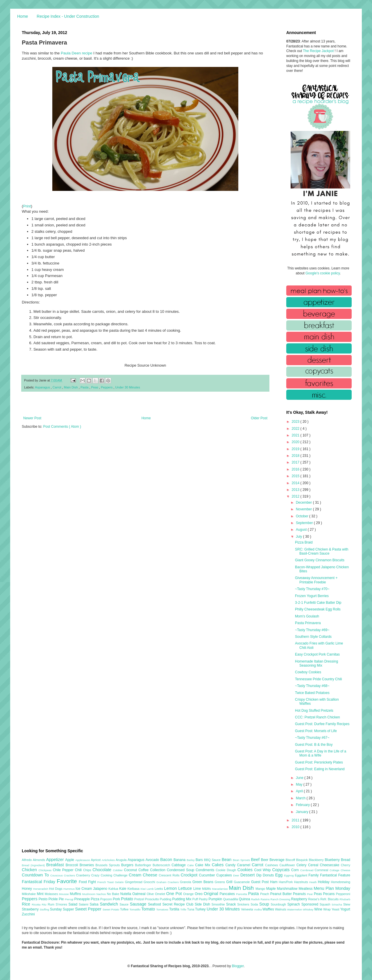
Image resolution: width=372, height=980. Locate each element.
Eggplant (302, 875)
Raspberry (300, 899)
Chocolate (103, 870)
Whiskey (308, 909)
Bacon (167, 860)
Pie (62, 899)
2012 (296, 496)
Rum (52, 904)
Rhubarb (345, 899)
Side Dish (203, 904)
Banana (180, 860)
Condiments (206, 870)
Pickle (54, 899)
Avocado (153, 860)
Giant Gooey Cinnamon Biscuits (320, 560)
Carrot (57, 387)
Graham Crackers (168, 882)
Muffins (76, 894)
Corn (296, 870)
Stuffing (45, 909)
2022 (296, 429)
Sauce (125, 904)
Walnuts (281, 909)
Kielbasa (134, 889)
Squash (326, 904)
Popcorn (107, 899)
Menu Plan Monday (332, 888)
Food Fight (88, 882)
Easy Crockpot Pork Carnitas (317, 654)
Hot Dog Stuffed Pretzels (314, 711)
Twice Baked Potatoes (312, 693)
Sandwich (110, 904)
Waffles (269, 909)
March (301, 798)
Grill (230, 882)
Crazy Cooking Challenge (110, 875)
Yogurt (345, 909)
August (302, 530)
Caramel (244, 865)
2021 (296, 435)
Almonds (40, 860)
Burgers (128, 865)
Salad (74, 904)
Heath (314, 882)
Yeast (336, 909)
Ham (274, 882)
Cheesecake (330, 865)
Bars (200, 860)
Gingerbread (134, 882)
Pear (310, 894)
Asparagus (43, 387)
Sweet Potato (111, 909)
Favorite (68, 881)
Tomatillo (135, 909)
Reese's (314, 899)
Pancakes (228, 894)
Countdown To (36, 875)
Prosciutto (152, 899)
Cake (191, 865)
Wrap (327, 909)
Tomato (149, 909)
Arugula (122, 860)
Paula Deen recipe (77, 53)
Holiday (324, 882)
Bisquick (303, 860)
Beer (265, 860)
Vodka (258, 909)
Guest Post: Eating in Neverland (320, 769)
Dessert (248, 875)
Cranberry (84, 875)
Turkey (201, 909)
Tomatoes (163, 909)
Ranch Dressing (281, 899)
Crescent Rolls (170, 875)
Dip (260, 875)
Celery (302, 865)
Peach (265, 894)
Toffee (125, 909)
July (299, 537)
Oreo (199, 894)
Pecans (330, 894)
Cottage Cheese (340, 870)
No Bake (114, 894)
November (304, 509)
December (304, 503)
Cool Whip (263, 870)
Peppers (107, 387)
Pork (117, 899)
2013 (296, 490)
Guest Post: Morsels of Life (316, 731)
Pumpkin (216, 899)
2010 (296, 827)
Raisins (265, 899)
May (300, 784)
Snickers (244, 904)
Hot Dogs (56, 889)
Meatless (306, 889)
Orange (189, 894)
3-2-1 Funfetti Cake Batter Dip (318, 603)
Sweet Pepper (89, 909)
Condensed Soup (181, 870)
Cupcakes (225, 875)
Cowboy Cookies (308, 672)
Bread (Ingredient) (34, 865)
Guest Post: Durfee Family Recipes (322, 724)
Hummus (69, 889)
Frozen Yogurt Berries (312, 596)
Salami (84, 904)
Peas (95, 387)
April (300, 791)
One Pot (175, 894)
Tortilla (175, 909)
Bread (346, 860)
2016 (296, 469)
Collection (158, 870)
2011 (296, 820)
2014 (296, 483)
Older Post (259, 418)
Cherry (346, 865)
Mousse (64, 894)
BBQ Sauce (213, 860)
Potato (128, 899)
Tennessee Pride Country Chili (318, 679)
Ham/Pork (286, 882)
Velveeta (247, 909)
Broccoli (73, 865)
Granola (186, 882)
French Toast (106, 882)
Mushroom (89, 894)
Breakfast (56, 865)
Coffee (144, 870)
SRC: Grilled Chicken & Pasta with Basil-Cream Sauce (322, 551)
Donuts (269, 875)
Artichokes (109, 860)
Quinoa (245, 899)
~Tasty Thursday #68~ (312, 686)
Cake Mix (203, 865)
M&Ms (207, 889)
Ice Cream (84, 889)
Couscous (57, 875)
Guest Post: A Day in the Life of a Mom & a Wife (321, 753)
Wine (319, 909)
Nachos (102, 894)
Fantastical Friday (39, 882)
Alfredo (27, 860)
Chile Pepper (64, 870)
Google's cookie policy (323, 273)
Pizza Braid (304, 542)
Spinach (294, 904)
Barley (191, 860)
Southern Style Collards (313, 637)
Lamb (151, 889)
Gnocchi (150, 882)
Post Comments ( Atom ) (62, 427)
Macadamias (220, 889)
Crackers (70, 875)
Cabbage (179, 865)
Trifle (184, 909)
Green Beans (204, 882)
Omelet (161, 894)
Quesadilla (231, 899)
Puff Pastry (201, 899)
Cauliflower (288, 865)
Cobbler (119, 870)
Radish (256, 899)
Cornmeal (322, 870)
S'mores (62, 904)
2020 (296, 442)
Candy (231, 865)
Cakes (219, 865)
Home (23, 16)
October (303, 516)
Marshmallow (288, 889)
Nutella (126, 894)
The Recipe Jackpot (319, 51)
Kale (123, 889)
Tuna (191, 909)
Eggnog (290, 875)
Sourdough (279, 904)
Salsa (95, 904)
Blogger (238, 966)
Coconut (131, 870)
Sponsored (311, 904)
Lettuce (186, 888)
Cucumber (208, 875)
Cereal (314, 865)
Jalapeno (101, 889)
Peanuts (300, 894)
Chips (88, 870)
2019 (296, 449)
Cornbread (307, 870)
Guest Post (261, 882)
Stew (347, 904)
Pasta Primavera (308, 623)
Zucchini (28, 914)
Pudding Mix (182, 899)
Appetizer (56, 860)
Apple (70, 860)
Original (212, 894)
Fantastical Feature (335, 875)
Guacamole (242, 882)
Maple (272, 889)
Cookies (246, 870)
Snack (232, 904)
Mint (41, 894)
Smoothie (219, 904)
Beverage (277, 860)
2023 (296, 422)
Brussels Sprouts (108, 865)
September (305, 523)
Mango (261, 889)
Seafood (155, 904)
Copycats (282, 870)
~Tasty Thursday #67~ (312, 738)
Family (314, 875)
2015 (296, 476)
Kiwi (144, 889)
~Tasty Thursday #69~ (312, 630)
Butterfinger (144, 865)
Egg (280, 875)
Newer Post (32, 418)
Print (27, 206)
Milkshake (29, 894)
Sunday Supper (62, 909)
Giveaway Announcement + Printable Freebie (316, 580)
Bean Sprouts (242, 860)
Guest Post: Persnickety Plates (319, 762)
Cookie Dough (227, 870)
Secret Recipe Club (179, 904)
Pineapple (82, 899)
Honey (27, 889)
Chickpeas (46, 870)
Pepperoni (343, 894)
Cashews (272, 865)
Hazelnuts (302, 882)
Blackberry (317, 860)
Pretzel (140, 899)
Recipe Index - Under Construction (68, 16)
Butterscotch (162, 865)
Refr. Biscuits (330, 899)
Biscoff (291, 860)
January (303, 812)
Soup (265, 904)
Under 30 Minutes (127, 387)
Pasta (85, 387)
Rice (27, 904)
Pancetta (242, 894)
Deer (237, 875)
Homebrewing (340, 882)
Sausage (139, 904)
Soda (255, 904)
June (300, 778)
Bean (227, 860)
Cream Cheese (144, 875)
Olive (151, 894)
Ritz (45, 904)
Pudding (166, 899)
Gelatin (120, 882)
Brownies (88, 865)
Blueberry (333, 860)
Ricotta (37, 904)
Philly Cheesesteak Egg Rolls (318, 609)
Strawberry (31, 909)
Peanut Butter (282, 894)
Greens (221, 882)
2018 (296, 456)
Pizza (95, 899)
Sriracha (337, 904)
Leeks (159, 889)
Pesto (44, 899)
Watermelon (295, 909)
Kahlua (114, 889)
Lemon (171, 888)
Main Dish (71, 387)
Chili (79, 870)
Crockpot (190, 875)
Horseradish (41, 889)
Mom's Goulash (307, 616)
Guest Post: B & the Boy (314, 745)
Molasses (52, 894)
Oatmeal (139, 894)
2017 (296, 462)
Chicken (30, 870)
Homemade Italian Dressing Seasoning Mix (316, 663)
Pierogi (70, 899)
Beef (256, 860)
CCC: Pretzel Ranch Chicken (318, 717)
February (303, 805)
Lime (198, 889)
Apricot (96, 860)
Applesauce (83, 860)
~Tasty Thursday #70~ (312, 589)
